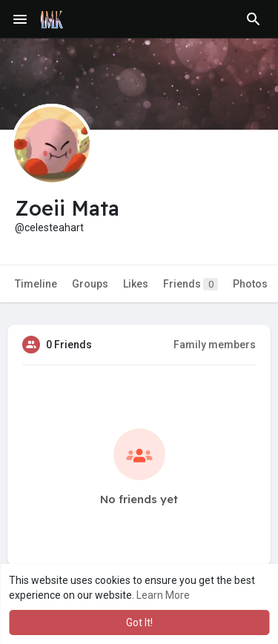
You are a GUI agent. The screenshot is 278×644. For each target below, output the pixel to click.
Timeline (36, 284)
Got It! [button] (139, 623)
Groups (90, 284)
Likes (136, 284)
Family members (215, 345)
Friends (191, 284)
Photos (250, 284)
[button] (254, 19)
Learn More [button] (163, 595)
